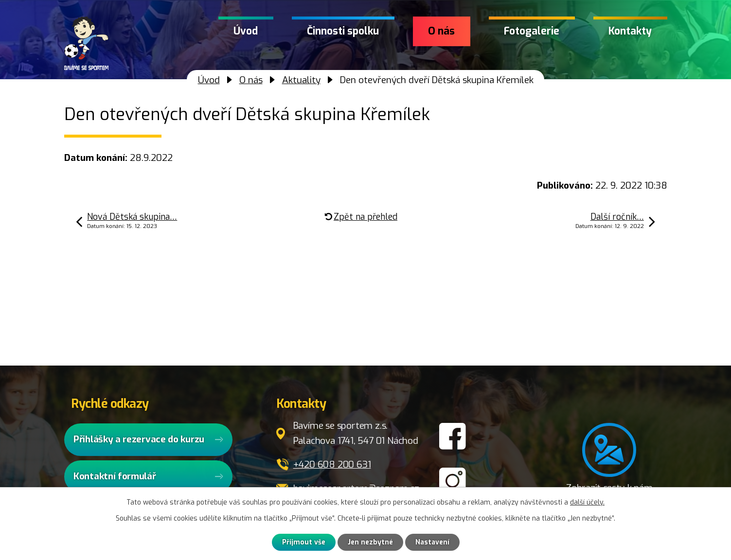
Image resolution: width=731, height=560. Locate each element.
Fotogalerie (532, 31)
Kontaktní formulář (115, 476)
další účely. (587, 502)
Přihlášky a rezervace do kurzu (139, 439)
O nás (441, 31)
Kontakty (630, 31)
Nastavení (432, 542)
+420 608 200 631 (332, 464)
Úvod (246, 31)
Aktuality (301, 80)
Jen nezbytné (370, 542)
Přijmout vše (304, 542)
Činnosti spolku (343, 31)
